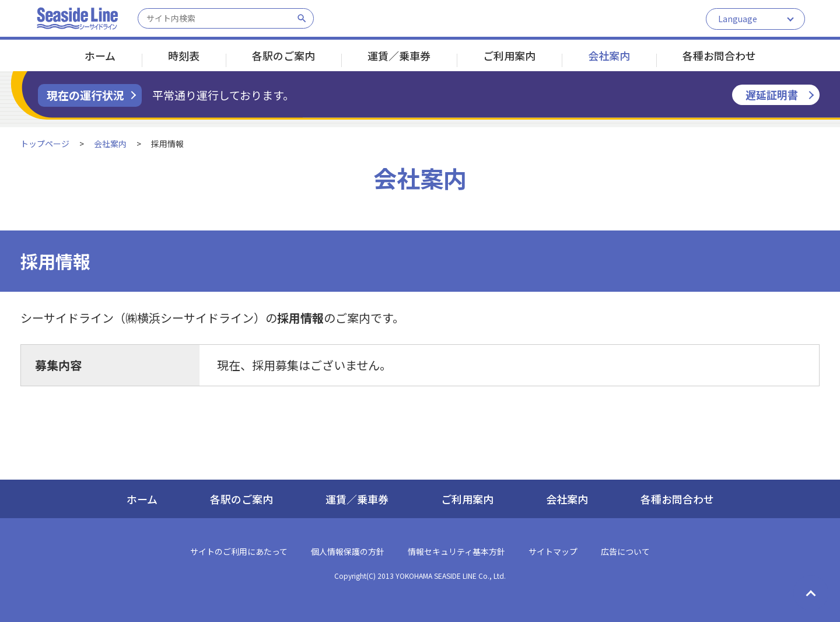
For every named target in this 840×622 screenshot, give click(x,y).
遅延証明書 (772, 95)
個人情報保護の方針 (348, 551)
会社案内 (609, 55)
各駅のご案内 (283, 55)
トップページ (45, 144)
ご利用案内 (509, 55)
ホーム (100, 55)
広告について (625, 551)
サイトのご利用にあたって (239, 551)
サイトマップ (553, 551)
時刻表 (184, 55)
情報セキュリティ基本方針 (456, 551)
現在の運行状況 (85, 95)
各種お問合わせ (719, 55)
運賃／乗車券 (399, 55)
